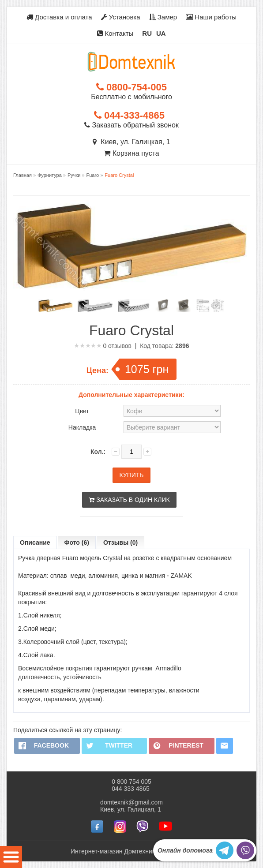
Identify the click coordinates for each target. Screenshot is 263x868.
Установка (121, 17)
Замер (163, 17)
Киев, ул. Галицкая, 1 (131, 142)
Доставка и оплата (59, 17)
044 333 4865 (131, 789)
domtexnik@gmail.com (131, 802)
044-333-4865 (129, 115)
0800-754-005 (131, 87)
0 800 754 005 (131, 782)
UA (161, 33)
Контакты (115, 33)
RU (147, 33)
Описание (35, 542)
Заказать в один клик (129, 500)
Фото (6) (77, 542)
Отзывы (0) (120, 542)
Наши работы (211, 17)
